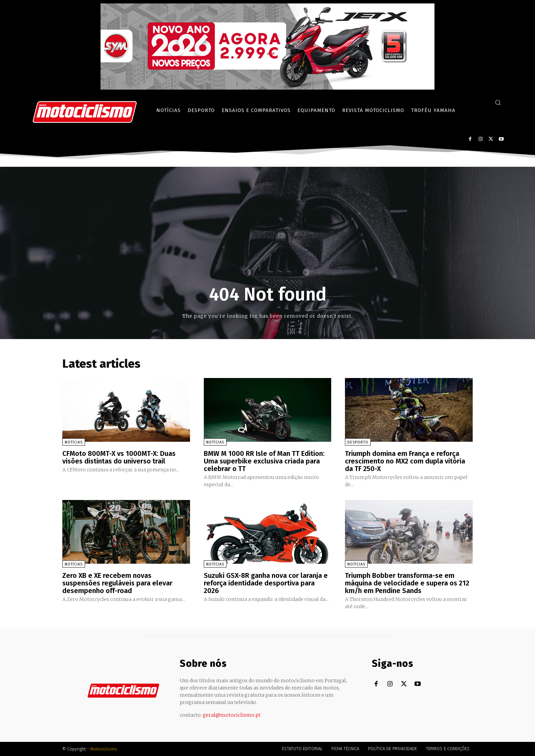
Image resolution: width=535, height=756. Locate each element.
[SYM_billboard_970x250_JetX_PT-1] (267, 88)
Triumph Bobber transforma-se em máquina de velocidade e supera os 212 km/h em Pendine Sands (407, 583)
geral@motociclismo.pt (232, 715)
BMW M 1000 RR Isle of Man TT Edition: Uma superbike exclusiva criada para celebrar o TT (264, 461)
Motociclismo (104, 749)
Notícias (74, 442)
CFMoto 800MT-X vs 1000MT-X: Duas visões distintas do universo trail (119, 457)
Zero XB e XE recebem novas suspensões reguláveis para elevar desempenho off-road (117, 583)
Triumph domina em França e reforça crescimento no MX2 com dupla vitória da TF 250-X (405, 461)
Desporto (358, 442)
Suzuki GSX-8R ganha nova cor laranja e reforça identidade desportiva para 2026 (266, 583)
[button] (498, 102)
